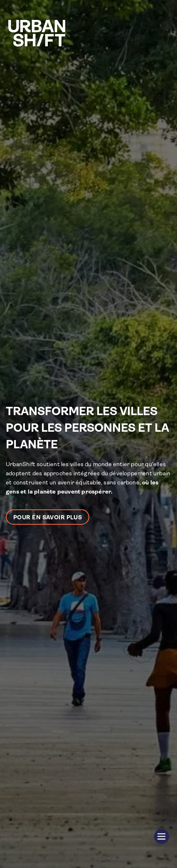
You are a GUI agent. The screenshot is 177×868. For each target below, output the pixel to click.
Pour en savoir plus (48, 517)
